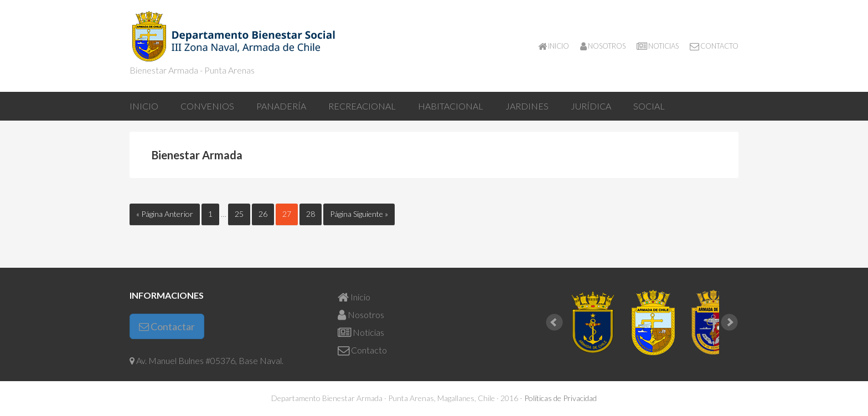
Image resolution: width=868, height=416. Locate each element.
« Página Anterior (165, 214)
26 (266, 213)
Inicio (354, 297)
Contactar (167, 326)
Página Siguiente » (359, 214)
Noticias (361, 332)
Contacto (362, 350)
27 (290, 213)
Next (730, 323)
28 (314, 213)
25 (242, 213)
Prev (555, 323)
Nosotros (361, 314)
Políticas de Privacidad (560, 398)
